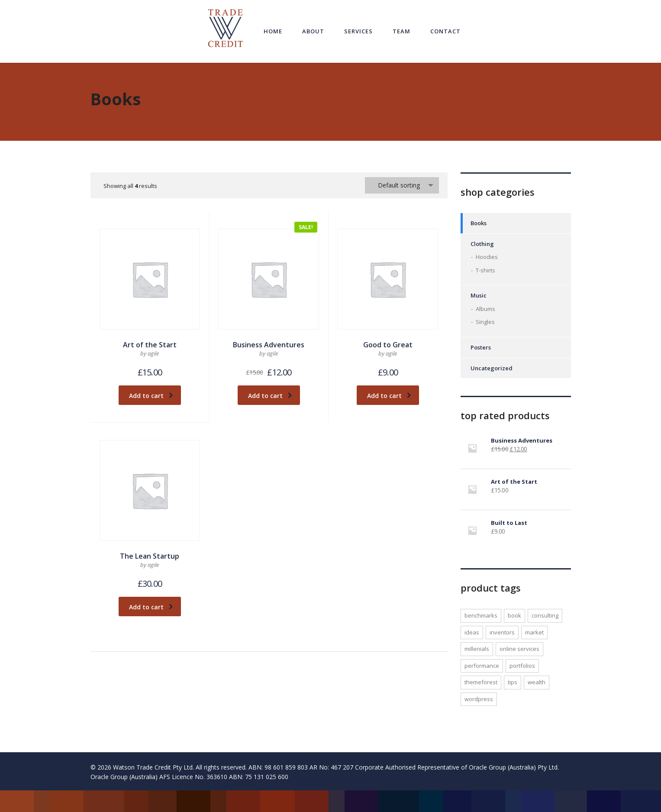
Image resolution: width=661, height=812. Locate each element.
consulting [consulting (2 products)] (545, 615)
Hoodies (487, 257)
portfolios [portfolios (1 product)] (522, 666)
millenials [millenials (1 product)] (477, 649)
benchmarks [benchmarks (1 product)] (481, 615)
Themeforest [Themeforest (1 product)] (481, 682)
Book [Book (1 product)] (514, 615)
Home (273, 31)
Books (479, 223)
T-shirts (485, 270)
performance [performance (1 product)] (482, 666)
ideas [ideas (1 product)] (472, 632)
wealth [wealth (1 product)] (537, 682)
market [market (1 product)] (534, 632)
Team (401, 31)
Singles (485, 322)
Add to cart (151, 396)
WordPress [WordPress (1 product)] (479, 699)
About (313, 31)
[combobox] (402, 185)
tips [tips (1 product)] (513, 682)
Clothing (482, 244)
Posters (481, 347)
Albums (485, 309)
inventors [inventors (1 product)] (502, 632)
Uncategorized (492, 368)
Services (358, 31)
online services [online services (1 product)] (519, 649)
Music (479, 295)
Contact (445, 31)
